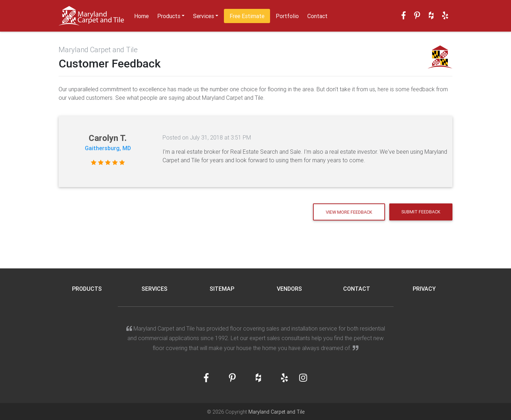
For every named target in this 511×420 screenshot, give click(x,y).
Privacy (424, 289)
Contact (317, 16)
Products (169, 16)
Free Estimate (247, 16)
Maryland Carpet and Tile (276, 412)
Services (204, 16)
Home (141, 16)
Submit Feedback (421, 212)
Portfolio (287, 16)
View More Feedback (349, 212)
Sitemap (222, 289)
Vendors (289, 289)
